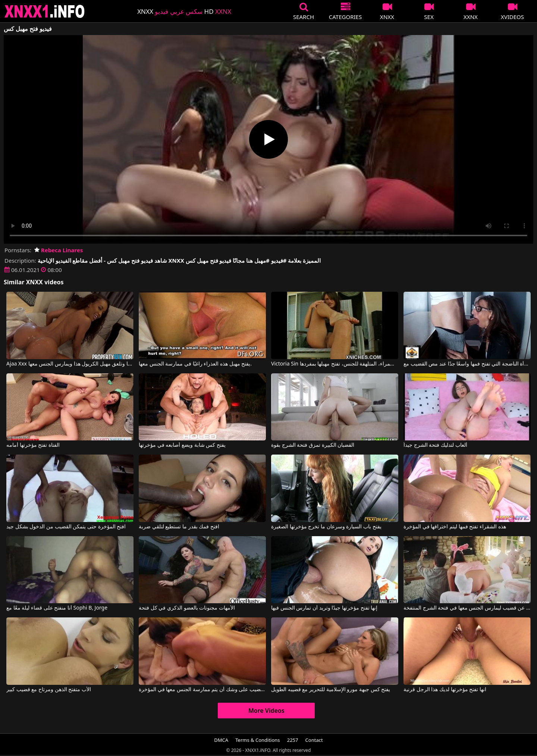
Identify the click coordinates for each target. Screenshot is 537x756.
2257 (293, 740)
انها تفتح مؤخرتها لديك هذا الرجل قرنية (445, 690)
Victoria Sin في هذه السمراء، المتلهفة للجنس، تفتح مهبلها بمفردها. (335, 364)
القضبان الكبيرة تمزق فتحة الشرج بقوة (313, 445)
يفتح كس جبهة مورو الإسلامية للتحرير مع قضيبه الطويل (331, 690)
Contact (314, 740)
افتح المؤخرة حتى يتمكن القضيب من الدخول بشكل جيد (66, 527)
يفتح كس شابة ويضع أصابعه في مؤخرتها (182, 445)
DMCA (221, 740)
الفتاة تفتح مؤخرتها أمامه (33, 445)
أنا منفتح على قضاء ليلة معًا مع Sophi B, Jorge (57, 608)
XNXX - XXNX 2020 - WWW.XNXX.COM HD (45, 11)
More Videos (266, 711)
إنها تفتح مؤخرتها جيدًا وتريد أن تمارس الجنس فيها (324, 608)
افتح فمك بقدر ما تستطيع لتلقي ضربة (179, 527)
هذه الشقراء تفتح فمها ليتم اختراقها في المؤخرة (455, 527)
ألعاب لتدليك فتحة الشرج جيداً (435, 445)
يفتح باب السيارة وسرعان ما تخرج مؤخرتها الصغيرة (326, 527)
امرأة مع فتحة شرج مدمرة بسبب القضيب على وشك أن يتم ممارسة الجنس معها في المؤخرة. (202, 690)
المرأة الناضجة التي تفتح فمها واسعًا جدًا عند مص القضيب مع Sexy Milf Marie (467, 364)
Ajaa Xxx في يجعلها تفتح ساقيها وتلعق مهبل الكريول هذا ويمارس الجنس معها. (70, 364)
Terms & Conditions (257, 740)
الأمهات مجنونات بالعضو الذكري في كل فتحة (187, 608)
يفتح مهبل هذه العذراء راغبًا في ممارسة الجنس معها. (195, 364)
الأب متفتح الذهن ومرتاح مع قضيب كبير (49, 690)
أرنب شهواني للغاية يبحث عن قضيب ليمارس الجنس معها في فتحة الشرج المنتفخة (467, 608)
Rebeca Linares (59, 250)
